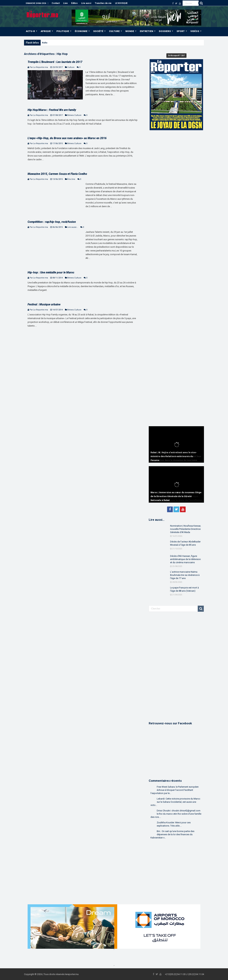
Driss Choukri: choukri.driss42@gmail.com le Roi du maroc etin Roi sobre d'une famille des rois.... (176, 814)
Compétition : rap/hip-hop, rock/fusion (52, 222)
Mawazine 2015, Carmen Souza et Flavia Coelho (57, 174)
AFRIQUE (46, 31)
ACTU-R (30, 31)
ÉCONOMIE (81, 31)
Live (65, 3)
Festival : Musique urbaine (44, 304)
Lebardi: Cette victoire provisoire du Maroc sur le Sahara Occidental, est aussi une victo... (175, 802)
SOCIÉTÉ (98, 31)
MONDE (130, 31)
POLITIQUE (63, 31)
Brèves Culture (74, 115)
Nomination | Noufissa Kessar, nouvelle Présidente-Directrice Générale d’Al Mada (186, 529)
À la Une (71, 179)
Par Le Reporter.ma (39, 67)
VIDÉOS (195, 31)
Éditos (74, 3)
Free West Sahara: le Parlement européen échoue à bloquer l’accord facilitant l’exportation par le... (175, 790)
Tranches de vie (103, 3)
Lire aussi (86, 3)
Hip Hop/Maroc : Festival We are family (52, 110)
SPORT (181, 31)
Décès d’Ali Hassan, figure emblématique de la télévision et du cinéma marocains (185, 559)
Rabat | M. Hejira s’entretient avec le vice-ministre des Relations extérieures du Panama (174, 456)
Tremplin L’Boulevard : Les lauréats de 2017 (55, 62)
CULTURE (114, 31)
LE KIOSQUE (121, 3)
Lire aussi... (73, 227)
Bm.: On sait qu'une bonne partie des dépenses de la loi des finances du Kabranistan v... (172, 834)
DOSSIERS (165, 31)
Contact (56, 3)
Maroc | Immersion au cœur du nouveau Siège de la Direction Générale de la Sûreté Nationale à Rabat (176, 496)
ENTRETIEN (147, 31)
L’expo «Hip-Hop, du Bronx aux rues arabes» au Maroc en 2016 (67, 138)
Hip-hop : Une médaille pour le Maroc (51, 272)
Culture (71, 67)
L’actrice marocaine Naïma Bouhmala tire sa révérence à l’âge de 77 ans (185, 575)
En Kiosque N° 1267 (176, 56)
